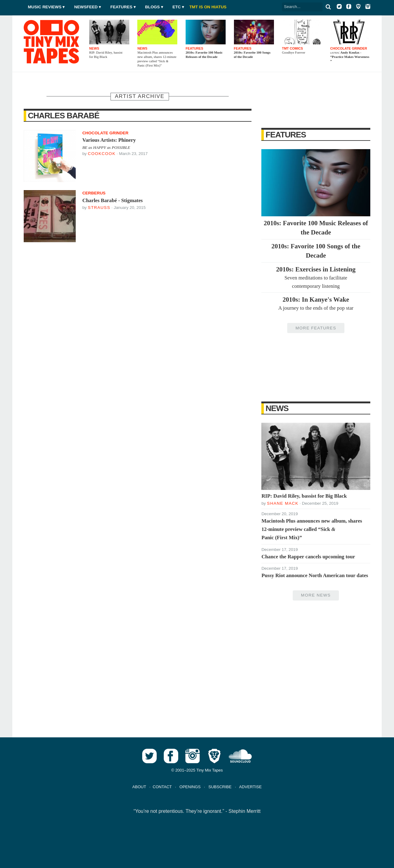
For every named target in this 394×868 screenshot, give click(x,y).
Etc (177, 7)
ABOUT (139, 787)
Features (121, 7)
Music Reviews (45, 7)
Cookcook (102, 154)
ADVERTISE (250, 787)
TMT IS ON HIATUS (208, 7)
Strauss (99, 208)
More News (316, 595)
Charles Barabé (63, 116)
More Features (316, 328)
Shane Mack (283, 503)
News (277, 408)
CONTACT (162, 787)
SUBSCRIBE (220, 787)
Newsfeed (86, 7)
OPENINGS (190, 787)
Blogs (152, 7)
